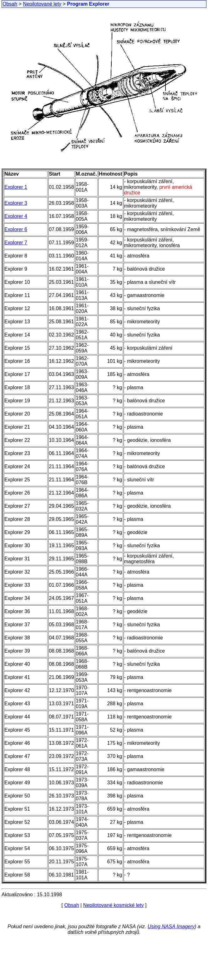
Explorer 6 (16, 229)
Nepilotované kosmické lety (114, 905)
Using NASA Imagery (171, 927)
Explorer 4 (16, 216)
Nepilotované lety (42, 4)
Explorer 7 (16, 243)
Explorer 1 (16, 187)
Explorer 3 (16, 203)
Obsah (10, 4)
